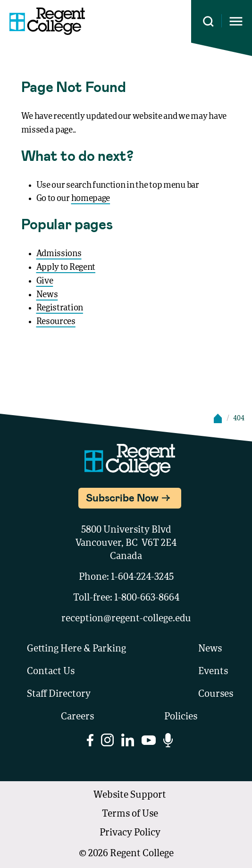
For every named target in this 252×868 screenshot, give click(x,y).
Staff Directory (59, 694)
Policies (181, 717)
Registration (60, 308)
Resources (56, 322)
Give (45, 281)
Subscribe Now (122, 497)
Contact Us (51, 672)
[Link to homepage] (47, 21)
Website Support (130, 795)
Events (213, 672)
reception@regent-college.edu (126, 619)
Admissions (59, 254)
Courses (216, 694)
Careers (77, 717)
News (47, 295)
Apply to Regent (66, 267)
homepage (91, 199)
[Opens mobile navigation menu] (236, 21)
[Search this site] (208, 21)
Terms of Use (130, 814)
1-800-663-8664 (147, 598)
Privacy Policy (130, 833)
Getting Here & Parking (76, 649)
